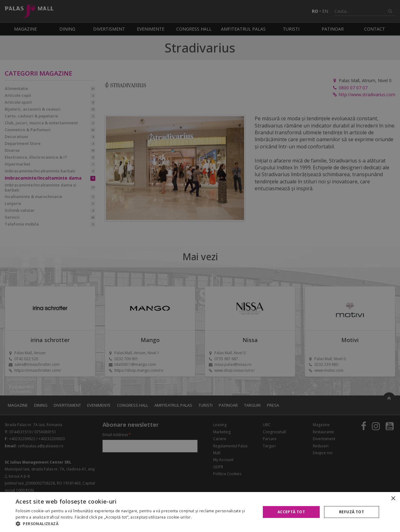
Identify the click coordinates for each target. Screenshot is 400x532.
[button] (135, 524)
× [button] (393, 499)
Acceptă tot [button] (291, 512)
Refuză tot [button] (352, 512)
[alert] (200, 266)
